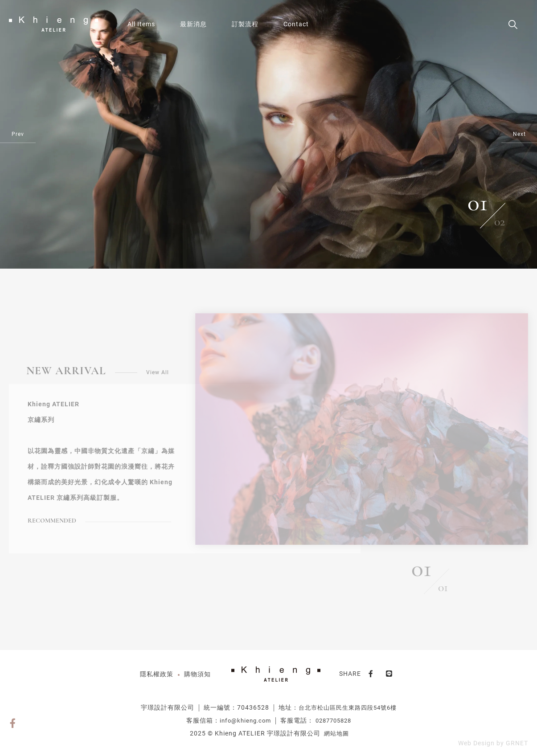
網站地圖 (336, 734)
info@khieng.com (245, 721)
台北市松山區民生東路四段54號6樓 (348, 708)
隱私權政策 (157, 674)
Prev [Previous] (18, 134)
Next (519, 134)
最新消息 (193, 24)
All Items (141, 24)
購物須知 (197, 674)
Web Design (476, 743)
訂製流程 (245, 24)
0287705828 (333, 721)
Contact (296, 24)
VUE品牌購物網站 (53, 24)
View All (158, 372)
